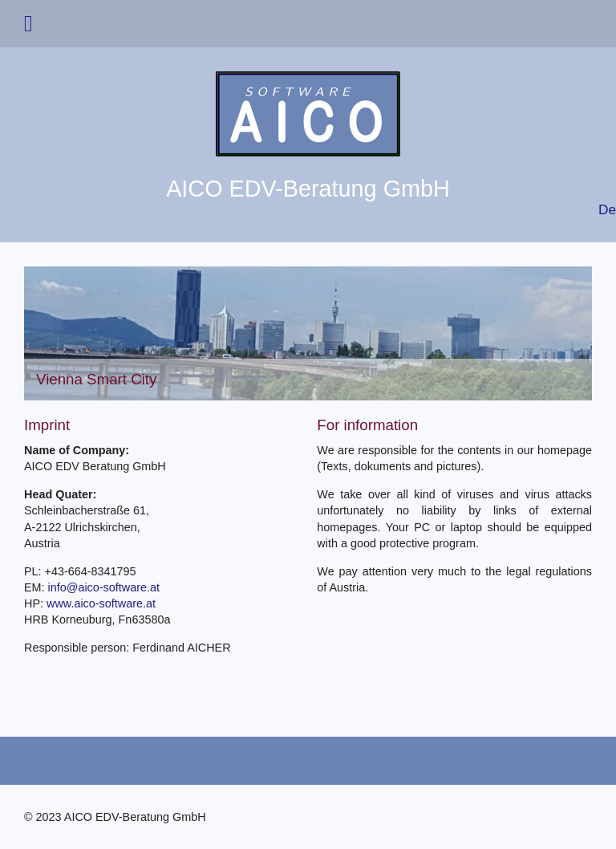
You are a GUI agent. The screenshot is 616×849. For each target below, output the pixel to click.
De (607, 209)
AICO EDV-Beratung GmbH (308, 189)
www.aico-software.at (101, 603)
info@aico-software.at (104, 587)
